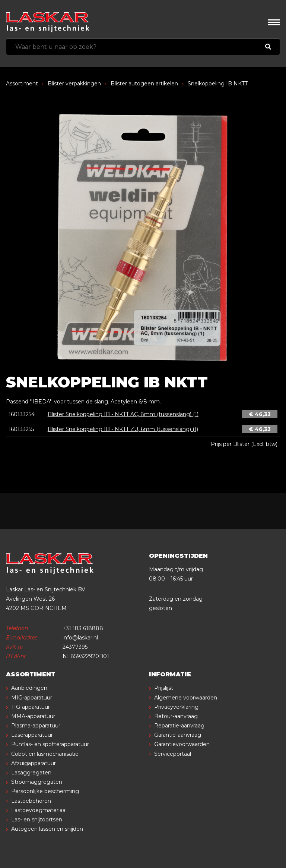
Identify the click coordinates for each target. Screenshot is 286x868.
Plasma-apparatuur (36, 726)
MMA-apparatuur (33, 716)
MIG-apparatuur (32, 698)
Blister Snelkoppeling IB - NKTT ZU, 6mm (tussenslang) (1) (123, 429)
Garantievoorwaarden (182, 744)
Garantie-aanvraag (178, 735)
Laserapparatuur (32, 735)
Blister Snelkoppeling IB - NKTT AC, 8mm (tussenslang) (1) (123, 414)
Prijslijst (164, 688)
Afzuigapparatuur (34, 763)
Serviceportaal (173, 754)
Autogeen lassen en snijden (47, 829)
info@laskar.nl (80, 638)
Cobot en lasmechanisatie (45, 754)
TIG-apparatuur (31, 707)
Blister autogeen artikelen (144, 84)
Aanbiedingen (29, 688)
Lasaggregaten (31, 773)
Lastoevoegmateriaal (39, 810)
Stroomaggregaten (37, 782)
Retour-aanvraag (176, 716)
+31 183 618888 (83, 628)
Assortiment (22, 84)
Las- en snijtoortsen (37, 820)
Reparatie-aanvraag (179, 726)
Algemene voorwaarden (186, 698)
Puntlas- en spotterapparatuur (50, 744)
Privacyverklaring (176, 707)
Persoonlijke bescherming (45, 791)
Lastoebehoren (31, 801)
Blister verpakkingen (74, 84)
